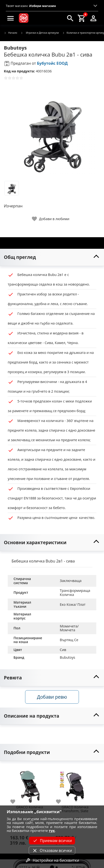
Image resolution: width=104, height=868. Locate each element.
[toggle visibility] (52, 257)
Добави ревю (52, 697)
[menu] (11, 18)
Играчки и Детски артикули (40, 33)
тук (52, 831)
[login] (93, 18)
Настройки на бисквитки (52, 860)
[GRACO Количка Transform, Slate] (75, 785)
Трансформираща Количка (76, 593)
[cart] (82, 18)
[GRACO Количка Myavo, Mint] (30, 785)
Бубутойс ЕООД (52, 63)
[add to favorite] (16, 802)
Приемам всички (52, 841)
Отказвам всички (52, 850)
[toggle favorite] (51, 219)
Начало (10, 33)
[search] (70, 18)
